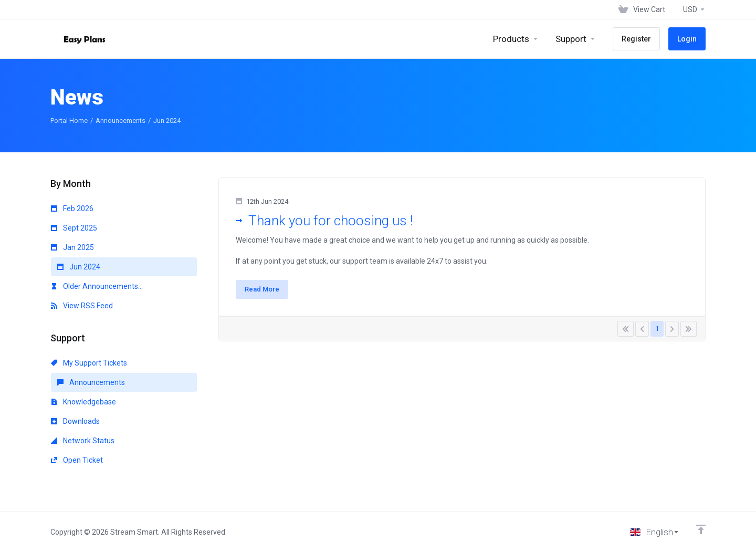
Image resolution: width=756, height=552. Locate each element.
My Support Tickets (89, 363)
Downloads (75, 421)
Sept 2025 (74, 228)
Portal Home (69, 121)
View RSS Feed (82, 306)
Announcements (120, 121)
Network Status (83, 441)
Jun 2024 (79, 267)
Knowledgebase (83, 402)
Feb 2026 (72, 209)
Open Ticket (77, 460)
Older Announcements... (97, 286)
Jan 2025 (72, 247)
